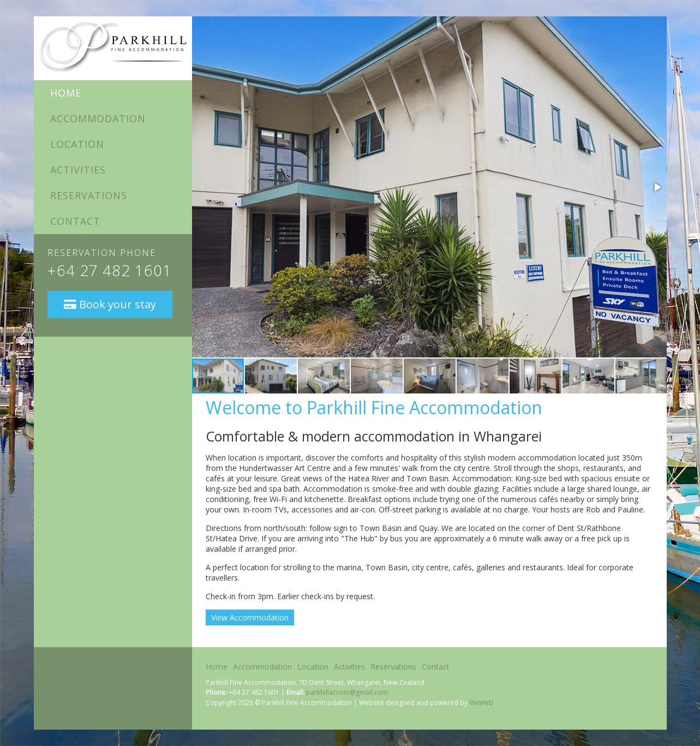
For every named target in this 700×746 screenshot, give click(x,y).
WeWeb (481, 703)
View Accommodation (250, 617)
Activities (78, 170)
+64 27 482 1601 (110, 270)
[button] (657, 187)
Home (66, 93)
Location (77, 144)
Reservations (89, 195)
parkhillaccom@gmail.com (347, 692)
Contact (75, 221)
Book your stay (110, 304)
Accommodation (98, 118)
